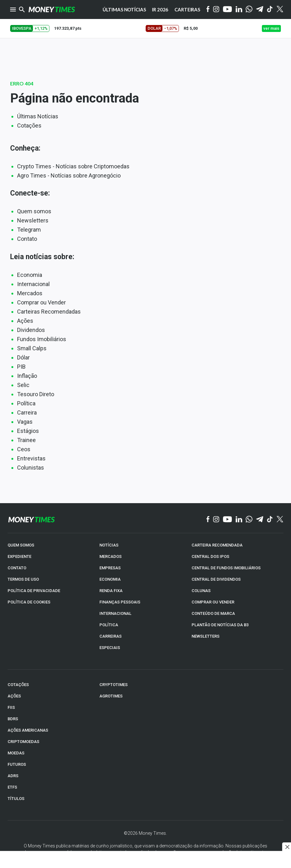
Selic (23, 385)
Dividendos (31, 330)
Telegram (29, 230)
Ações (25, 321)
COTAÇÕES (18, 685)
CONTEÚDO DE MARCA (213, 613)
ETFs (12, 787)
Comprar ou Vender (41, 302)
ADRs (13, 776)
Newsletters (33, 220)
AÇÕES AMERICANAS (28, 730)
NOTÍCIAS (109, 545)
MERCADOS (111, 556)
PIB (21, 367)
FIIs (11, 707)
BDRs (13, 719)
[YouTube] (228, 10)
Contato (27, 239)
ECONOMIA (110, 579)
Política (26, 403)
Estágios (28, 431)
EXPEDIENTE (19, 556)
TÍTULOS (16, 799)
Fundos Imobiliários (42, 339)
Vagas (25, 422)
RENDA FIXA (111, 591)
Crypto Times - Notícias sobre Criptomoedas (73, 166)
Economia (30, 275)
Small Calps (32, 348)
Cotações (29, 125)
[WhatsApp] (249, 9)
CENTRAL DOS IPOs (210, 556)
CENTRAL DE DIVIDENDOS (216, 579)
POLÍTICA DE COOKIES (29, 602)
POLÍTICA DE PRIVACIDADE (34, 591)
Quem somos (34, 211)
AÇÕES (14, 696)
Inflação (27, 376)
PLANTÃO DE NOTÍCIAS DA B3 (220, 625)
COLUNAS (201, 591)
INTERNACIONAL (115, 613)
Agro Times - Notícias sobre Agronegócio (69, 175)
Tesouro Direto (36, 394)
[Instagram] (216, 10)
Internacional (33, 284)
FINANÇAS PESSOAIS (120, 602)
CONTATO (17, 568)
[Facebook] (208, 9)
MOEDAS (16, 753)
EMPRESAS (110, 568)
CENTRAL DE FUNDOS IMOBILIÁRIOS (226, 568)
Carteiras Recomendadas (49, 312)
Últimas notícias (124, 9)
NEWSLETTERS (206, 636)
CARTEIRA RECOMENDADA (217, 545)
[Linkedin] (239, 10)
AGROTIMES (111, 696)
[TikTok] (270, 520)
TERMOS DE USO (23, 579)
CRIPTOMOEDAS (23, 742)
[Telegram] (260, 10)
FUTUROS (17, 764)
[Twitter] (280, 9)
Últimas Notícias (38, 116)
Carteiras (187, 9)
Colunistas (31, 468)
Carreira (27, 412)
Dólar (23, 357)
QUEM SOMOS (21, 545)
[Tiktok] (270, 10)
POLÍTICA (109, 625)
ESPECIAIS (110, 648)
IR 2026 (160, 9)
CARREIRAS (111, 636)
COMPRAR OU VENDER (213, 602)
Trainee (26, 440)
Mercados (30, 293)
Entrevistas (31, 458)
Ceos (24, 449)
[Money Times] (52, 9)
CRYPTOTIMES (114, 685)
